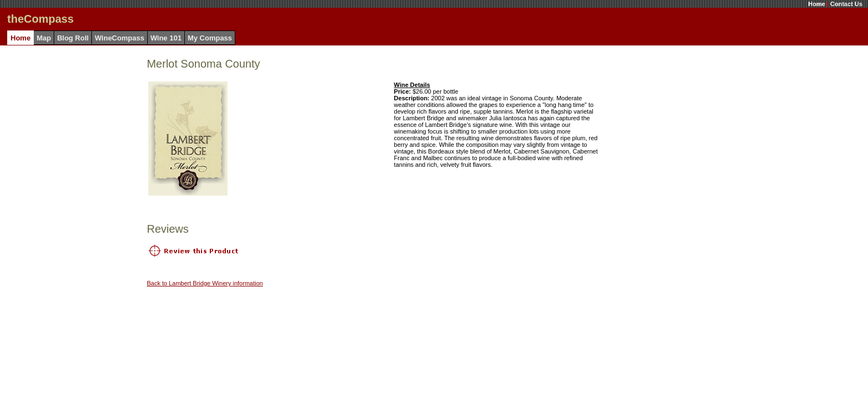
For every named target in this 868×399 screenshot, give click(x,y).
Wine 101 (166, 38)
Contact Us (846, 4)
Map (44, 38)
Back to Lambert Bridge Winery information (205, 283)
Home (817, 4)
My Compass (210, 38)
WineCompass (119, 38)
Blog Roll (73, 38)
